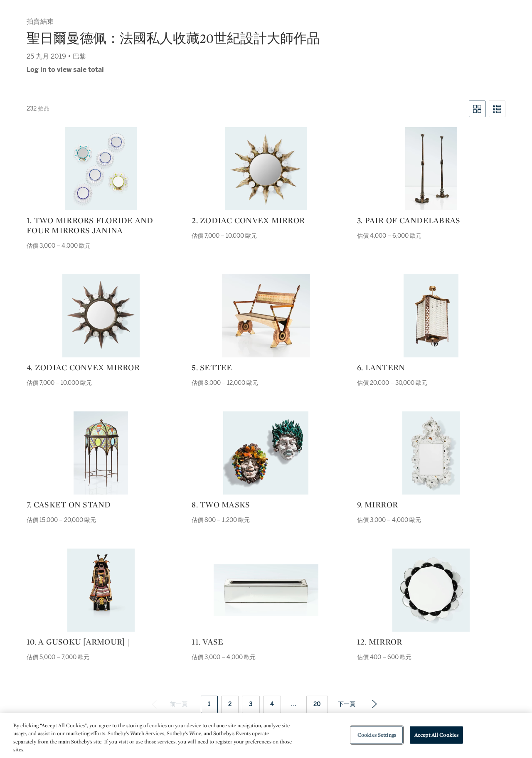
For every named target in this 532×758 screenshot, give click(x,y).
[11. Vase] (266, 590)
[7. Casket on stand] (101, 453)
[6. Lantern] (431, 316)
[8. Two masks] (266, 453)
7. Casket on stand (69, 505)
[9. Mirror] (431, 453)
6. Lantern (381, 367)
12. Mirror (380, 642)
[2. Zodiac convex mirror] (266, 169)
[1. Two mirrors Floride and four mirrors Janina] (101, 169)
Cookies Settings (377, 735)
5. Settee (212, 367)
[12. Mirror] (431, 590)
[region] (266, 736)
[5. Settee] (266, 316)
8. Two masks (221, 505)
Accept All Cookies (436, 735)
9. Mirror (377, 505)
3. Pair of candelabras (409, 220)
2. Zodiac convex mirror (248, 220)
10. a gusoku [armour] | (78, 642)
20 (317, 704)
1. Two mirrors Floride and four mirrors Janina (90, 225)
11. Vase (207, 642)
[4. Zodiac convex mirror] (101, 316)
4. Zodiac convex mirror (83, 367)
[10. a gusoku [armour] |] (101, 590)
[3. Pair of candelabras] (431, 169)
